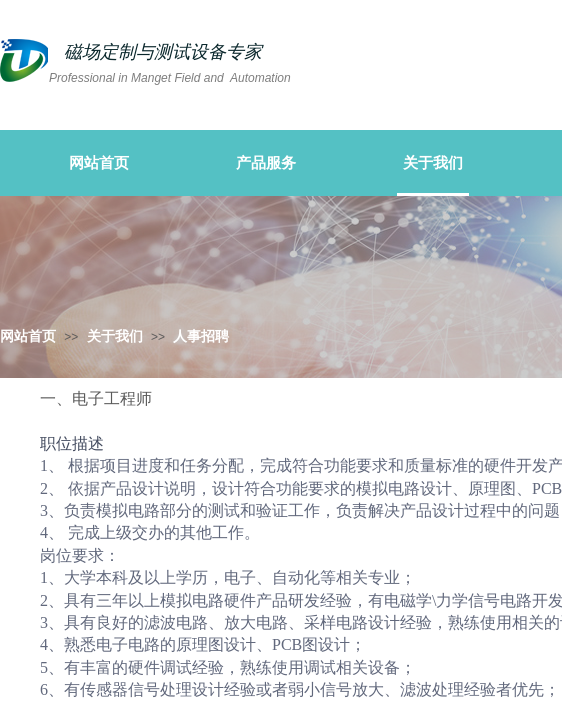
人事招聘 (201, 336)
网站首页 (28, 336)
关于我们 (115, 336)
